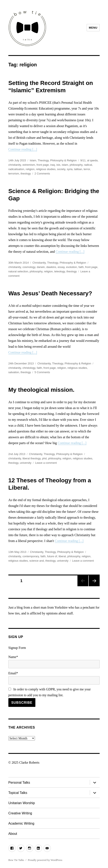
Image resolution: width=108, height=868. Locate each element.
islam (65, 165)
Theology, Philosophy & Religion (57, 160)
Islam (33, 160)
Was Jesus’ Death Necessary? (50, 293)
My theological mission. (41, 390)
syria (70, 169)
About (13, 834)
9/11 (83, 160)
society (61, 169)
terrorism (14, 174)
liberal (62, 556)
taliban (78, 169)
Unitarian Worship (22, 803)
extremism (29, 165)
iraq (53, 165)
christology (29, 368)
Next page (94, 581)
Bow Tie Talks (16, 860)
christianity (15, 165)
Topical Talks (18, 793)
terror (87, 169)
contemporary (31, 556)
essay (61, 267)
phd (44, 458)
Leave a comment (46, 463)
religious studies (46, 169)
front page (43, 165)
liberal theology (31, 458)
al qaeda (92, 160)
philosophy (76, 165)
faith (81, 267)
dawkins (51, 267)
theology (26, 174)
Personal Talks (19, 783)
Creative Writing (20, 813)
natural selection (18, 271)
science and (37, 561)
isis (58, 165)
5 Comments (42, 372)
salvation (14, 372)
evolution (72, 267)
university (26, 463)
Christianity (39, 263)
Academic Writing (21, 823)
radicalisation (16, 169)
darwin (41, 267)
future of (52, 556)
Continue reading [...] (23, 149)
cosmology (29, 267)
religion (30, 169)
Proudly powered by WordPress (45, 860)
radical (88, 165)
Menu (93, 28)
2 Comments (42, 174)
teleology (60, 271)
